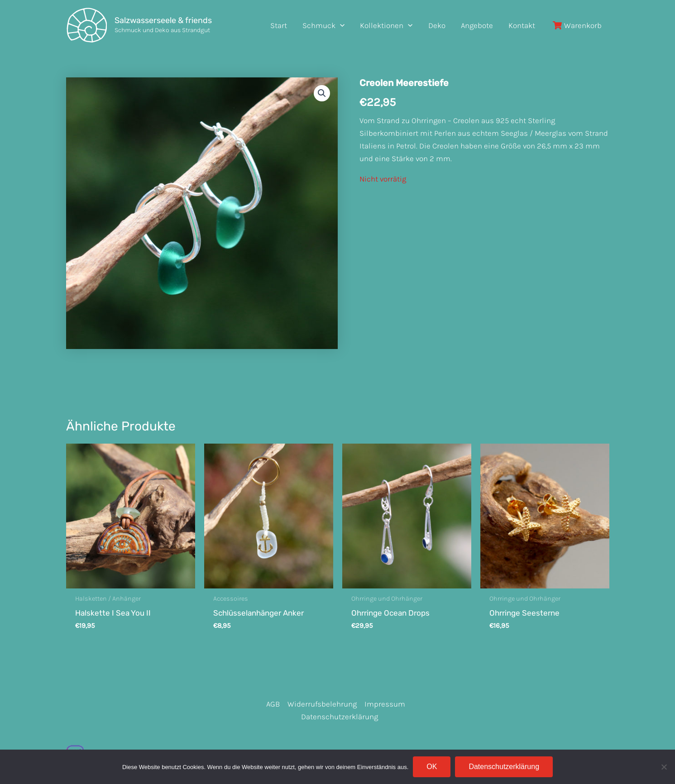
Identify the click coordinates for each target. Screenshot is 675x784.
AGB (273, 704)
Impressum (385, 704)
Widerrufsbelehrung (322, 704)
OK (432, 767)
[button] (322, 93)
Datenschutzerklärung (340, 717)
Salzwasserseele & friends (163, 20)
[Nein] (664, 767)
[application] (340, 25)
